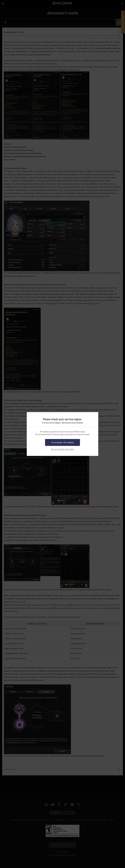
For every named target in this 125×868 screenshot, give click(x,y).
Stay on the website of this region (63, 449)
